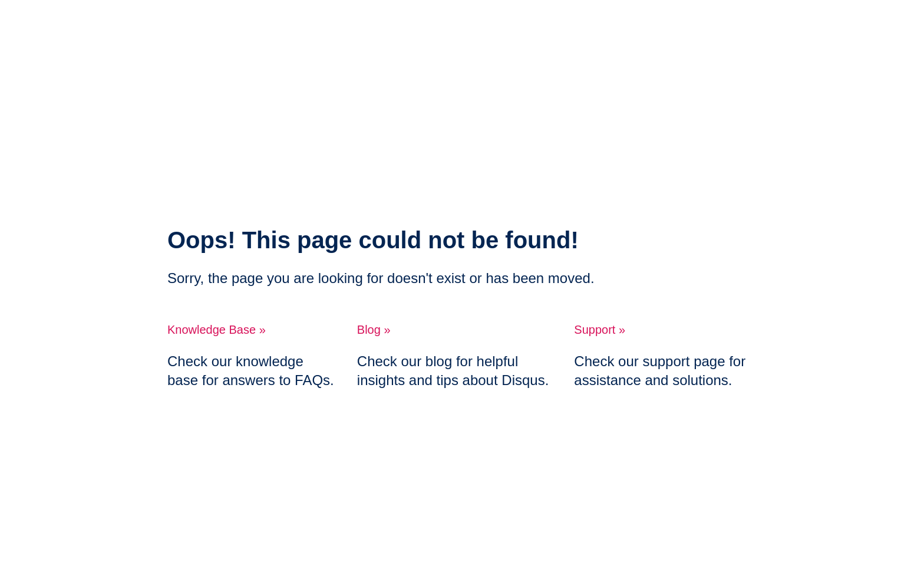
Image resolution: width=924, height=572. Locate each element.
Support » (600, 330)
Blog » (374, 330)
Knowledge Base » (217, 330)
